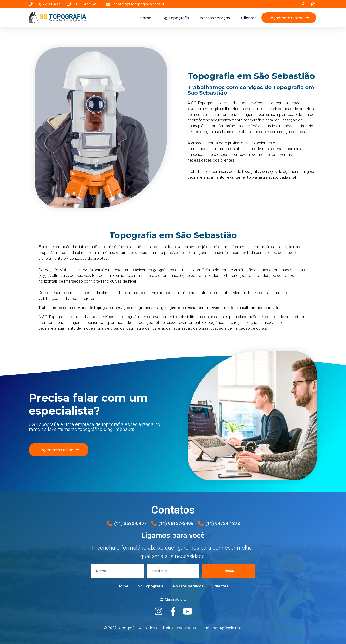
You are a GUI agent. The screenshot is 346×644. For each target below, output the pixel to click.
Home (145, 18)
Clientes (249, 18)
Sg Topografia (176, 18)
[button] (289, 18)
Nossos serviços (215, 18)
